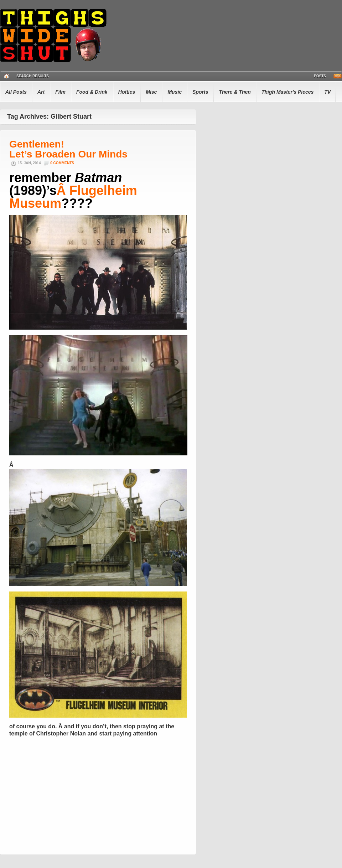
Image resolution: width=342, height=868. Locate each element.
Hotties (127, 92)
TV (327, 92)
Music (175, 92)
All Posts (16, 92)
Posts (320, 76)
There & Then (235, 92)
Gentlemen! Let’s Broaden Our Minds (68, 149)
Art (41, 92)
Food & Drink (92, 92)
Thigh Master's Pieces (288, 92)
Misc (151, 92)
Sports (200, 92)
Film (60, 92)
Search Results (33, 76)
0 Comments (62, 163)
